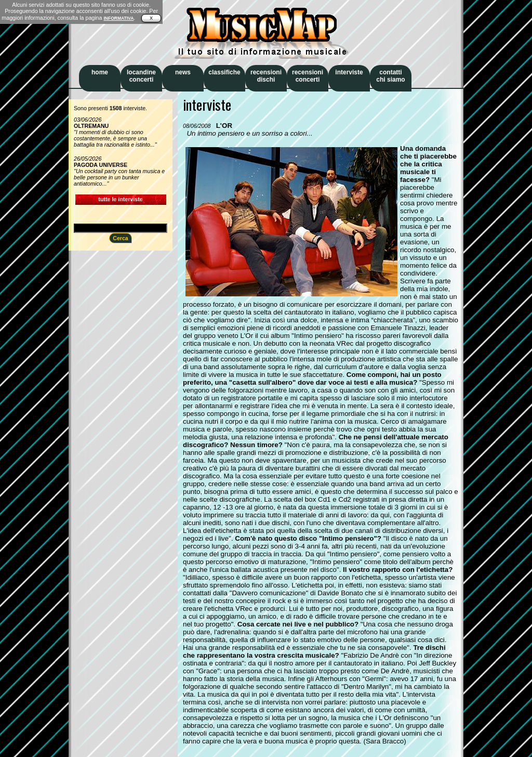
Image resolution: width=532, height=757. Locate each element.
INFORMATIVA (118, 18)
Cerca (121, 238)
